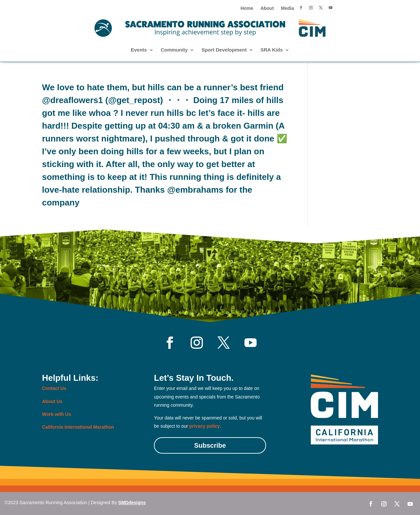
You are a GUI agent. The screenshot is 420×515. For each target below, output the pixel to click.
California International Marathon (78, 427)
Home (247, 8)
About (267, 8)
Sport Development (224, 50)
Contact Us (54, 388)
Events (139, 50)
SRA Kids (272, 50)
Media (287, 8)
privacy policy (205, 426)
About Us (52, 401)
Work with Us (56, 414)
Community (174, 50)
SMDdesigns (132, 503)
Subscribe (210, 445)
